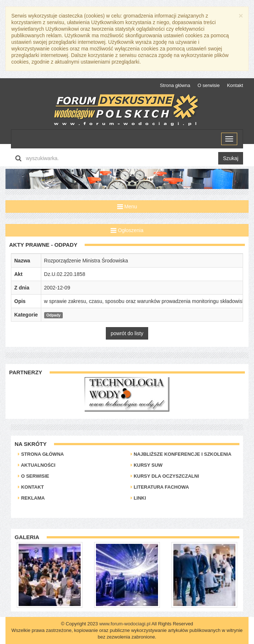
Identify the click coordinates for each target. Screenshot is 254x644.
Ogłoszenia (127, 230)
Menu (127, 207)
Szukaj (231, 158)
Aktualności (37, 465)
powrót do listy (127, 333)
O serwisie (209, 85)
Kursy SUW (147, 465)
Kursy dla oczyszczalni (165, 476)
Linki (138, 498)
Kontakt (235, 85)
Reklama (31, 498)
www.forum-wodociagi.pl (125, 624)
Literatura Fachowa (160, 487)
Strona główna (175, 85)
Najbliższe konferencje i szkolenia (181, 454)
